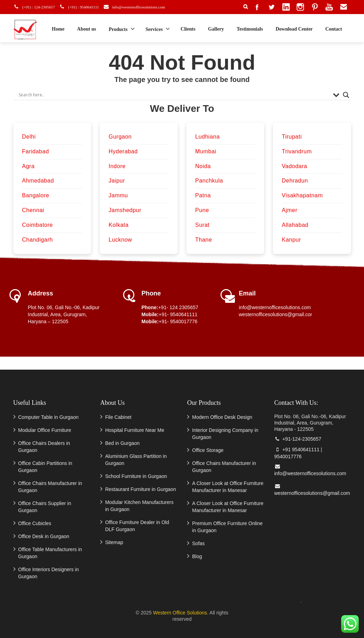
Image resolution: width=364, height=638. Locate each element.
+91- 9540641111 (178, 314)
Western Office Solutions (180, 613)
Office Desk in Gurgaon (44, 536)
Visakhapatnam (302, 195)
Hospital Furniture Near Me (135, 430)
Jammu (118, 195)
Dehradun (295, 181)
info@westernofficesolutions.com (144, 7)
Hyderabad (123, 151)
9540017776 (288, 457)
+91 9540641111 (297, 449)
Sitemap (114, 542)
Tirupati (292, 137)
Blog (197, 556)
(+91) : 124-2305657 (37, 7)
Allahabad (295, 225)
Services (158, 29)
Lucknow (120, 240)
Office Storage (208, 450)
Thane (204, 240)
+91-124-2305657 (298, 439)
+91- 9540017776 (178, 321)
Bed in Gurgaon (122, 443)
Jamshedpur (125, 210)
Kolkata (119, 225)
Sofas (198, 543)
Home (58, 29)
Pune (202, 210)
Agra (28, 166)
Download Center (294, 29)
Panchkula (209, 181)
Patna (203, 195)
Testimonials (250, 29)
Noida (203, 166)
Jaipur (117, 181)
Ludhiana (207, 137)
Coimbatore (38, 225)
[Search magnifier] (346, 95)
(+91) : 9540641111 (84, 7)
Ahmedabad (38, 181)
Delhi (29, 137)
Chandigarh (38, 240)
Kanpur (291, 240)
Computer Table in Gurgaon (49, 417)
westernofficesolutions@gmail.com (277, 314)
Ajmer (289, 210)
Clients (188, 29)
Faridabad (36, 151)
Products (122, 29)
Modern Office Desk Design (222, 417)
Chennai (33, 210)
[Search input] (174, 95)
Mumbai (206, 151)
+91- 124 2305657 (178, 307)
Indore (117, 166)
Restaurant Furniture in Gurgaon (141, 489)
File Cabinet (118, 417)
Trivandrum (297, 151)
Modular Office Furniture (45, 430)
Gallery (216, 29)
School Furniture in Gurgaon (136, 476)
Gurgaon (120, 137)
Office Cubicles (35, 523)
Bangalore (36, 195)
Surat (202, 225)
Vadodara (294, 166)
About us (87, 29)
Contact (334, 29)
